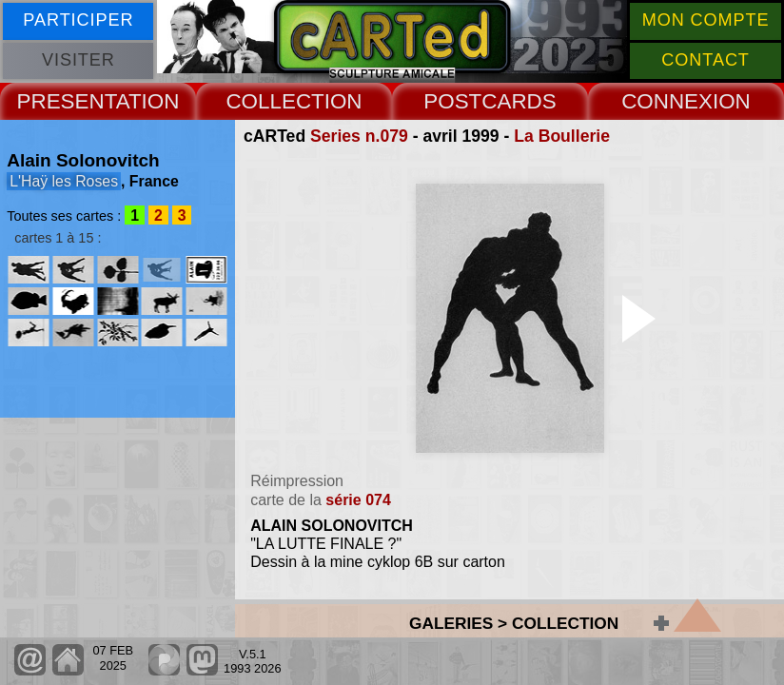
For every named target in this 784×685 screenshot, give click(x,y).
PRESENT (67, 101)
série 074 (358, 500)
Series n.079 (359, 136)
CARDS (519, 101)
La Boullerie (562, 136)
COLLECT (274, 101)
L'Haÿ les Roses (64, 181)
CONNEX (667, 101)
